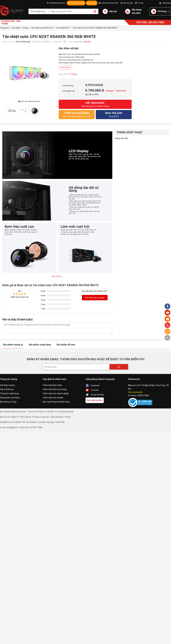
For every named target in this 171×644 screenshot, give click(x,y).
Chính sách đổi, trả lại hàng (55, 389)
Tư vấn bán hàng (76, 3)
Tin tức (139, 3)
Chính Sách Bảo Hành (52, 385)
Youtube (92, 390)
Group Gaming (95, 395)
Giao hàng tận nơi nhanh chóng (95, 104)
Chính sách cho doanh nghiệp (56, 393)
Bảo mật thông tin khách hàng (56, 402)
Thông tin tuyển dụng (9, 393)
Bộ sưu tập (92, 3)
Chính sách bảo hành (109, 3)
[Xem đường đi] (135, 392)
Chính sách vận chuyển (53, 398)
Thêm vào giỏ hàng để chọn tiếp (77, 114)
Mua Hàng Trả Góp (8, 402)
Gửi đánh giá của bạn (95, 298)
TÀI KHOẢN (165, 3)
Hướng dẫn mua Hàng (10, 398)
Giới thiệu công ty (8, 385)
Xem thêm (65, 67)
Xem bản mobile (95, 400)
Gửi (119, 367)
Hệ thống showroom (56, 3)
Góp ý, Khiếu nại (7, 389)
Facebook (92, 385)
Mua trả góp (127, 3)
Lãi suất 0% (114, 114)
